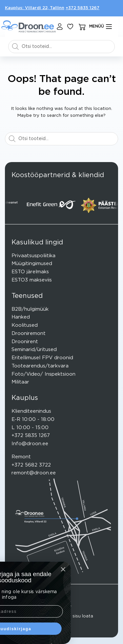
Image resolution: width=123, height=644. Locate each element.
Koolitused (25, 325)
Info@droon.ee (30, 444)
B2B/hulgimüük (30, 309)
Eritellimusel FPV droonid (42, 358)
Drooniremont (29, 333)
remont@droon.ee (34, 473)
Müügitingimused (32, 264)
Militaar (20, 382)
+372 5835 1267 (82, 8)
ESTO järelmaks (30, 272)
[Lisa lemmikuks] (70, 27)
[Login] (60, 27)
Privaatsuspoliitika (33, 256)
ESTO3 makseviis (32, 280)
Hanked (21, 317)
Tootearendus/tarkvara (40, 366)
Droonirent (25, 342)
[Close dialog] (19, 569)
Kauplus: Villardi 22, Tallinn (35, 8)
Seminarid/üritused (34, 350)
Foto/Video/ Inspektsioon (43, 374)
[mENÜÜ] (101, 27)
